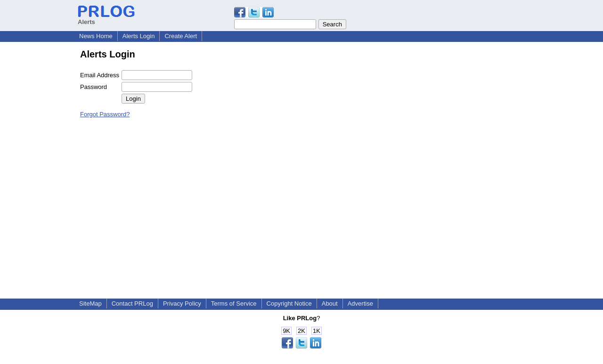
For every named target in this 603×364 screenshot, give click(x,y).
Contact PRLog (132, 303)
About (330, 303)
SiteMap (90, 303)
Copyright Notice (289, 303)
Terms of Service (234, 303)
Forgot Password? (105, 114)
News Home (96, 36)
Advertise (360, 303)
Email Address (100, 75)
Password (94, 87)
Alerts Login (139, 36)
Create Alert (181, 36)
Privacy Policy (182, 303)
